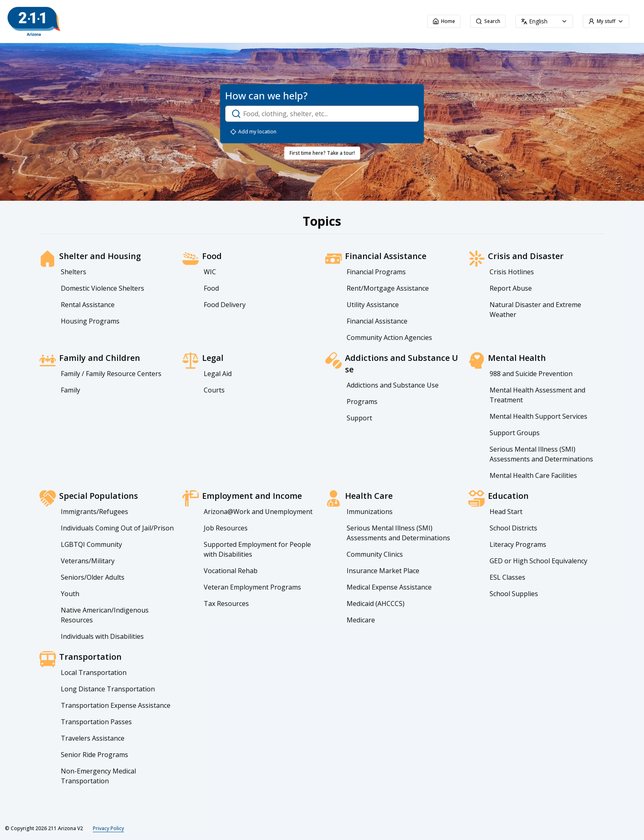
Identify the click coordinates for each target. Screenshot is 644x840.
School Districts (513, 528)
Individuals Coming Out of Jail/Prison (117, 528)
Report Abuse (511, 288)
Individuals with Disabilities (102, 636)
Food (211, 288)
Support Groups (515, 433)
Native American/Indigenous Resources (105, 615)
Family (70, 390)
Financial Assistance (377, 321)
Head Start (506, 512)
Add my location (253, 132)
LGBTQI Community (91, 544)
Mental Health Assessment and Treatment (537, 395)
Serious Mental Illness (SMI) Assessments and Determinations (541, 454)
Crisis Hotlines (512, 272)
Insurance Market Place (383, 571)
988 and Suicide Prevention (531, 374)
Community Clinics (375, 554)
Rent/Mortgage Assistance (388, 288)
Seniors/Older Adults (93, 577)
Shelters (74, 272)
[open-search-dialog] (322, 114)
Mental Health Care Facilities (533, 475)
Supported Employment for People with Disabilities (257, 549)
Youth (70, 594)
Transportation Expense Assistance (116, 705)
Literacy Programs (518, 544)
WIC (210, 272)
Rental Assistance (88, 305)
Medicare (361, 620)
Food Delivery (225, 305)
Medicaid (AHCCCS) (376, 604)
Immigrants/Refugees (94, 512)
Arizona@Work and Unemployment (258, 512)
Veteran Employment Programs (252, 587)
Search (488, 21)
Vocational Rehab (231, 571)
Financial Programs (376, 272)
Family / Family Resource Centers (111, 374)
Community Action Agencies (389, 337)
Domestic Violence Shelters (102, 288)
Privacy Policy (108, 829)
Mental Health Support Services (538, 416)
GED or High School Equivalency (538, 561)
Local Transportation (94, 672)
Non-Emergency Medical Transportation (98, 776)
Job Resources (226, 528)
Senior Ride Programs (94, 755)
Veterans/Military (88, 561)
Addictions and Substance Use (393, 385)
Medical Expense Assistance (389, 587)
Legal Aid (218, 374)
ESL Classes (507, 577)
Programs (362, 402)
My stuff (606, 21)
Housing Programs (90, 321)
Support (359, 418)
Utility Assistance (373, 305)
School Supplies (514, 594)
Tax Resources (226, 604)
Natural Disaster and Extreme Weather (535, 310)
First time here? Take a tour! (322, 153)
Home (444, 21)
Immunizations (370, 512)
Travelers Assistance (93, 738)
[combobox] (544, 21)
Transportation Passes (96, 722)
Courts (214, 390)
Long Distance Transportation (108, 689)
